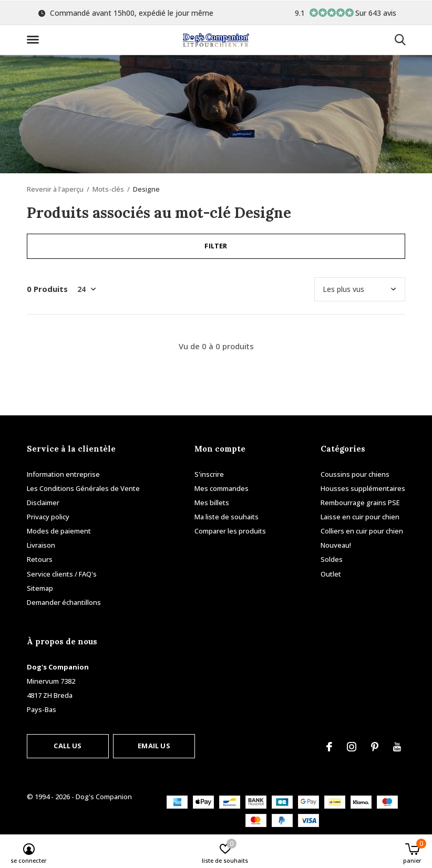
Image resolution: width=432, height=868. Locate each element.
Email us (154, 746)
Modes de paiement (59, 531)
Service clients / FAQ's (62, 574)
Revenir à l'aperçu (55, 189)
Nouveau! (336, 545)
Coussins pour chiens (355, 474)
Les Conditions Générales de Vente (83, 488)
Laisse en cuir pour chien (360, 517)
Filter (216, 246)
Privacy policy (48, 517)
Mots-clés (108, 189)
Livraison (41, 545)
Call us (68, 746)
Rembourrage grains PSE (360, 503)
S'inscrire (209, 474)
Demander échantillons (64, 602)
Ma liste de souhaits (227, 517)
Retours (40, 559)
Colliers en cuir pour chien (362, 531)
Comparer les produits (230, 531)
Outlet (331, 574)
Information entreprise (63, 474)
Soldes (332, 559)
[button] (35, 40)
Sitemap (40, 588)
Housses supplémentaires (363, 488)
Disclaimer (43, 503)
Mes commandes (222, 488)
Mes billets (212, 503)
